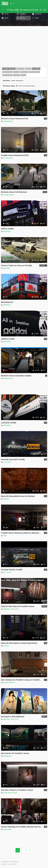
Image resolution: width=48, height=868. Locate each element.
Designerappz (9, 195)
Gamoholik (7, 829)
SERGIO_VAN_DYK (11, 609)
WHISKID (7, 231)
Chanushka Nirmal (10, 793)
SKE (5, 536)
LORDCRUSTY (9, 682)
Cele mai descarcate (19, 86)
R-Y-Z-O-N (7, 462)
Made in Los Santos (9, 864)
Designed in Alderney (10, 862)
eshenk (6, 499)
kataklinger (7, 756)
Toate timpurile (13, 81)
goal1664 (7, 268)
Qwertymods (8, 121)
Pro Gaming (8, 158)
